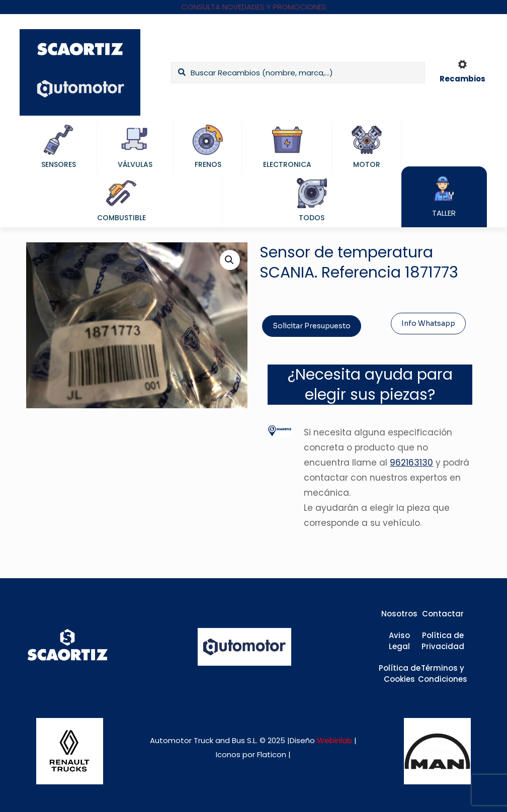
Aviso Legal (399, 641)
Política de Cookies (400, 674)
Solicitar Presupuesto (312, 326)
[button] (230, 260)
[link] (70, 751)
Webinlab (335, 740)
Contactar (443, 614)
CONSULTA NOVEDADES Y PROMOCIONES (254, 7)
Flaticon (272, 754)
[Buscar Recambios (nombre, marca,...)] (298, 73)
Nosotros (399, 614)
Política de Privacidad (443, 641)
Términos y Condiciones (443, 674)
